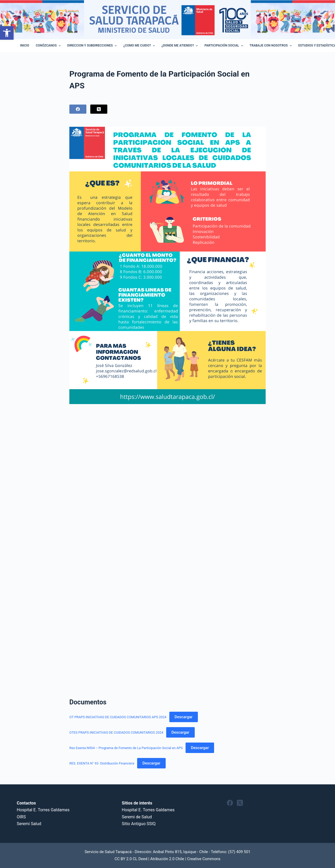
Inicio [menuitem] (25, 45)
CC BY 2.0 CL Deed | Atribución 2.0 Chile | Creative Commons (168, 859)
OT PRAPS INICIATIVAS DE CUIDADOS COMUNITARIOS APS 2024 (118, 717)
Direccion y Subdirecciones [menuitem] (93, 46)
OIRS (21, 817)
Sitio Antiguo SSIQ (139, 824)
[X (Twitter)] (99, 109)
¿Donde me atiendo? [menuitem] (180, 46)
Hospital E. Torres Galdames (43, 810)
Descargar (184, 717)
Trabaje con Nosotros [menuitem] (271, 46)
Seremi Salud (29, 824)
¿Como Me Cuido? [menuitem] (140, 46)
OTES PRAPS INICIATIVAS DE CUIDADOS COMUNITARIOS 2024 (116, 732)
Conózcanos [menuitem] (49, 46)
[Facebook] (78, 109)
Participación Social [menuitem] (224, 46)
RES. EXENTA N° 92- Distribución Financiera (102, 763)
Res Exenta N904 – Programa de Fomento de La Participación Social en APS (126, 748)
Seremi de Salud (137, 817)
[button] (7, 33)
